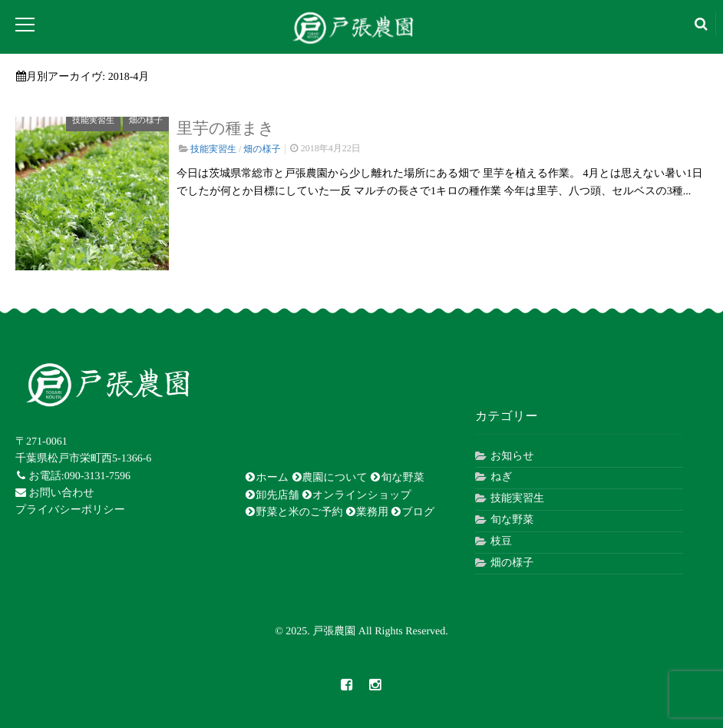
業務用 (367, 512)
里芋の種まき (225, 128)
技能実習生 (93, 121)
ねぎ (502, 477)
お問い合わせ (55, 493)
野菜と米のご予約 (294, 512)
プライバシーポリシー (70, 510)
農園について (330, 478)
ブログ (413, 512)
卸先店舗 (272, 495)
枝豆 (501, 542)
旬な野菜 (397, 478)
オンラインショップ (357, 495)
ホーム (267, 478)
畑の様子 (146, 121)
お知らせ (512, 457)
